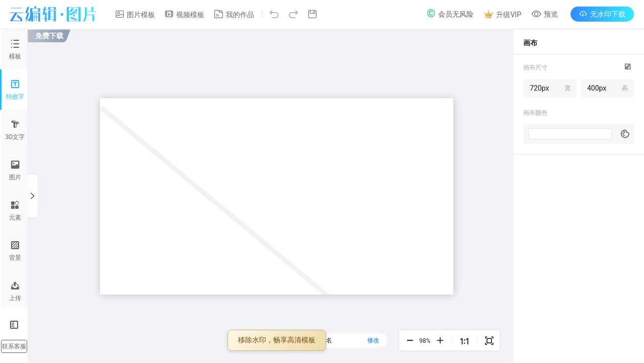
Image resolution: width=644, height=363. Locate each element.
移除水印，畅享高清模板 (277, 340)
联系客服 (14, 346)
